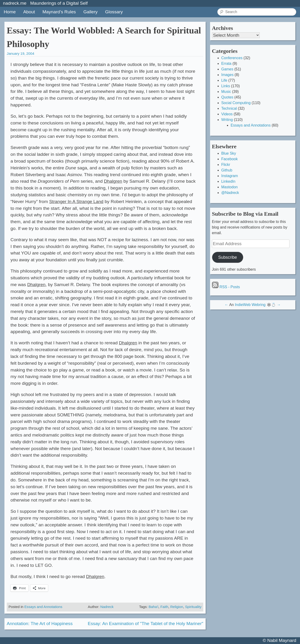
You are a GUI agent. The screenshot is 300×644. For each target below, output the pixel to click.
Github (227, 170)
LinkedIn (228, 181)
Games (227, 69)
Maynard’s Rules (59, 12)
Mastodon (230, 187)
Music (226, 92)
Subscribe (228, 257)
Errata (226, 64)
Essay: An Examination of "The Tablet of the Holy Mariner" (146, 624)
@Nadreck (230, 193)
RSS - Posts (226, 287)
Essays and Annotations (43, 607)
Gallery (91, 12)
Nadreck (107, 607)
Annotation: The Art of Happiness (40, 624)
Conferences (232, 58)
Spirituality (193, 607)
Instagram (230, 176)
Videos (227, 114)
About (29, 12)
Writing (227, 120)
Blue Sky (229, 153)
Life (224, 80)
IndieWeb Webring (250, 305)
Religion (177, 607)
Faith (164, 607)
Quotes (227, 97)
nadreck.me (15, 3)
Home (10, 12)
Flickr (226, 165)
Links (226, 86)
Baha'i (153, 607)
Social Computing (236, 103)
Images (227, 75)
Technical (229, 108)
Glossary (114, 12)
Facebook (230, 159)
